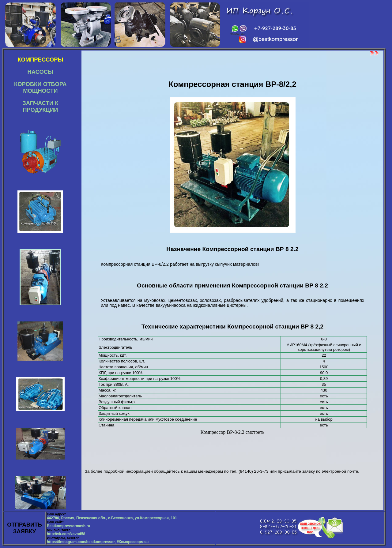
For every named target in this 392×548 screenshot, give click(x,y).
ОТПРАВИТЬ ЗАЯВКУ (24, 528)
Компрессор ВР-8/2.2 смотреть (233, 432)
